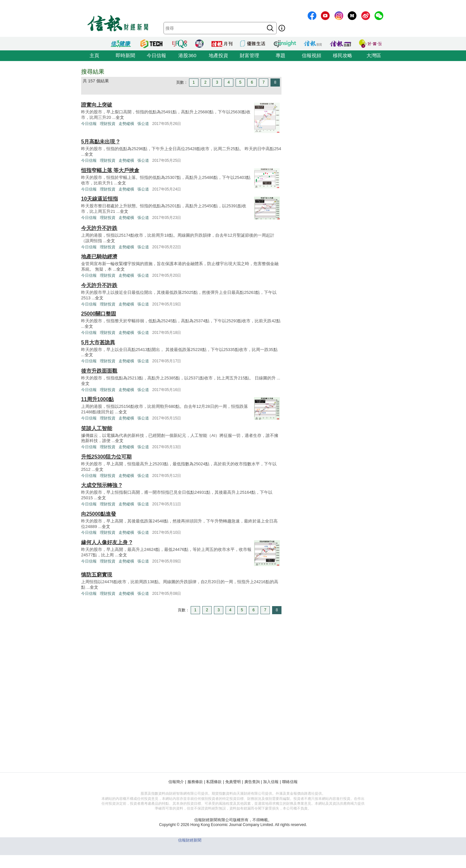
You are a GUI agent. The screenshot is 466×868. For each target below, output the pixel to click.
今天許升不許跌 (99, 228)
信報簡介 (176, 782)
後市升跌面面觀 (99, 371)
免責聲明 (233, 782)
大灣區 (374, 55)
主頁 (94, 55)
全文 (120, 117)
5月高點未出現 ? (100, 142)
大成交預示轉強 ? (101, 485)
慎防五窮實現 (97, 575)
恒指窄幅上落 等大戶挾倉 (110, 170)
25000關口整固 (99, 314)
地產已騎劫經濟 (99, 257)
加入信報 (271, 782)
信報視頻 (312, 55)
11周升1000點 (97, 399)
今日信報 (156, 55)
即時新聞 (125, 55)
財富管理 (249, 55)
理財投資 (108, 124)
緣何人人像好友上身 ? (107, 542)
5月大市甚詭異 (98, 342)
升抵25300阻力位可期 (106, 457)
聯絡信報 (290, 782)
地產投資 (218, 55)
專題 (281, 55)
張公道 (143, 124)
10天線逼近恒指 (100, 199)
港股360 (187, 55)
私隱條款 (214, 782)
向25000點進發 (99, 514)
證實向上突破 (97, 105)
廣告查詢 (252, 782)
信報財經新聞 (190, 840)
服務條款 (195, 782)
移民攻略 (343, 55)
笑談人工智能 (97, 428)
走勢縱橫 (126, 124)
